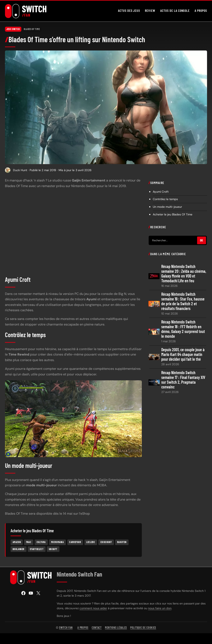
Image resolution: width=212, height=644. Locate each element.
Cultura (41, 542)
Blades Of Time (32, 29)
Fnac (29, 542)
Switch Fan (66, 628)
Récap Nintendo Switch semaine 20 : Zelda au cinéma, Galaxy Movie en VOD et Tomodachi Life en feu (184, 274)
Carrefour (75, 542)
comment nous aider (93, 608)
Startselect (37, 549)
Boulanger (19, 549)
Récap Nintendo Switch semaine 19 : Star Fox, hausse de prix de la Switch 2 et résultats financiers (183, 301)
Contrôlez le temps (165, 199)
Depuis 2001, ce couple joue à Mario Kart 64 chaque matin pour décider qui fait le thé (183, 354)
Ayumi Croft (161, 191)
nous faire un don (160, 608)
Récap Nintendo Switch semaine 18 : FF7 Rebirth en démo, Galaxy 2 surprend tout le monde (183, 329)
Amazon (17, 542)
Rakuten (122, 542)
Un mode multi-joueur (167, 207)
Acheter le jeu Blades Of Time (173, 214)
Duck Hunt (20, 170)
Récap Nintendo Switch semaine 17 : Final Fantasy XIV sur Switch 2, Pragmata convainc (183, 380)
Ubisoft (53, 549)
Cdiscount (106, 542)
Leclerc (91, 542)
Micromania (58, 542)
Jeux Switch (13, 29)
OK (202, 240)
